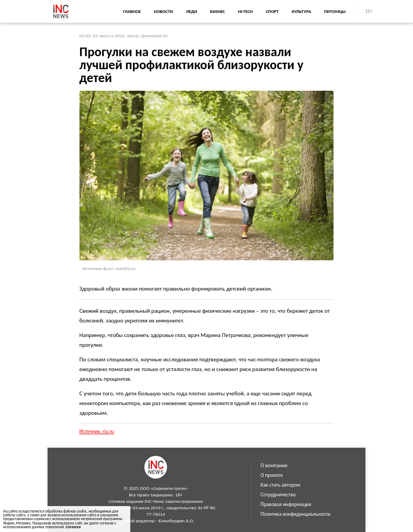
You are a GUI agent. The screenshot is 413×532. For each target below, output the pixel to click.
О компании (274, 466)
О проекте (272, 475)
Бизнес (217, 11)
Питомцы (335, 11)
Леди (191, 11)
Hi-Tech (245, 11)
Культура (302, 11)
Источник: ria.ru (97, 432)
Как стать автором (281, 485)
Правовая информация (286, 504)
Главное (132, 11)
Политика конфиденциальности (295, 514)
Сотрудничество (278, 495)
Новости (164, 11)
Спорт (272, 11)
